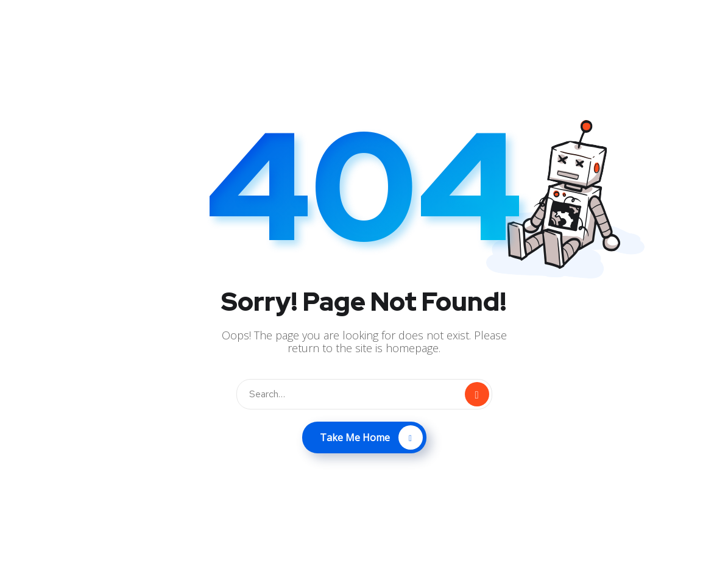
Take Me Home (371, 437)
